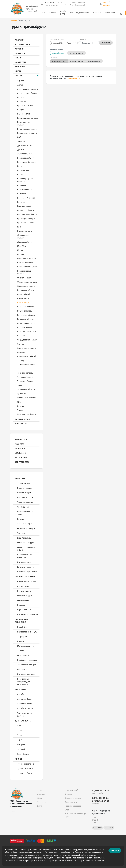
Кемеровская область (27, 206)
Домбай (21, 150)
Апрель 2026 (21, 440)
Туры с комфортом (26, 769)
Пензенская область (26, 290)
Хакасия (21, 406)
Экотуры (21, 533)
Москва (21, 254)
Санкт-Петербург (25, 327)
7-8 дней (21, 749)
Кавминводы (23, 170)
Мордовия (22, 250)
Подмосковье (23, 298)
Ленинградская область (24, 236)
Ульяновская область (27, 398)
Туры (43, 13)
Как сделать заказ (73, 798)
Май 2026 (19, 444)
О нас (121, 13)
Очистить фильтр (77, 53)
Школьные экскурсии (26, 567)
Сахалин (21, 336)
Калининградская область (25, 180)
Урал (19, 402)
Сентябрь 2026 (22, 462)
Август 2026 (21, 458)
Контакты (69, 794)
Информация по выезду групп (75, 815)
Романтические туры (26, 528)
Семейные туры (24, 493)
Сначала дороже (95, 61)
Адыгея (21, 81)
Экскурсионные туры (26, 502)
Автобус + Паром (25, 699)
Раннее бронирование (27, 581)
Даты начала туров (57, 39)
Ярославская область (27, 414)
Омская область (24, 278)
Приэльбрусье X (58, 53)
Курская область (25, 231)
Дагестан (21, 141)
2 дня (20, 730)
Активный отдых (25, 524)
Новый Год (22, 627)
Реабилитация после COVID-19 (26, 549)
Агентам (107, 5)
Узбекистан (21, 424)
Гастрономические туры (25, 513)
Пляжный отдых (24, 488)
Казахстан (21, 62)
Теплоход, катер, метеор (25, 714)
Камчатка (22, 194)
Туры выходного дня (27, 665)
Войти (106, 2)
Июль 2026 (20, 453)
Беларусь (20, 53)
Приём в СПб (63, 13)
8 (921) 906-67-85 (101, 801)
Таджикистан (22, 419)
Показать (106, 43)
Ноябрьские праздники (27, 660)
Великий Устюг (24, 114)
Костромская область (27, 214)
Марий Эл (22, 246)
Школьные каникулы (26, 674)
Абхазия (20, 40)
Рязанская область (26, 319)
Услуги (40, 806)
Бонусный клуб (71, 790)
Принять (115, 850)
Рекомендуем (23, 600)
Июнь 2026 (20, 449)
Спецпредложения (80, 13)
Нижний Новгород (25, 263)
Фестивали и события (27, 497)
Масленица (22, 669)
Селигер (21, 344)
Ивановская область (26, 158)
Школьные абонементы (28, 614)
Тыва (20, 385)
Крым (20, 227)
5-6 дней (21, 745)
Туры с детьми (24, 483)
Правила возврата (73, 806)
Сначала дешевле (77, 61)
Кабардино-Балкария (27, 162)
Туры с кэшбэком (25, 773)
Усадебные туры (24, 538)
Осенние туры (23, 655)
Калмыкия (22, 185)
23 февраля (22, 637)
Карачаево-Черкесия (26, 198)
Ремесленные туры (25, 543)
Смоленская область (26, 348)
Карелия (21, 202)
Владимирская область (28, 118)
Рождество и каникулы (27, 632)
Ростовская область (26, 315)
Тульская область (25, 381)
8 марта (21, 641)
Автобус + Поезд (25, 704)
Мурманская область (27, 258)
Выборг (20, 137)
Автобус (21, 694)
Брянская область (25, 106)
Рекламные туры (25, 596)
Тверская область (25, 373)
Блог (67, 810)
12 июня (21, 651)
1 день (20, 726)
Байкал (20, 97)
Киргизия (20, 67)
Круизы (53, 13)
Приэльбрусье (23, 303)
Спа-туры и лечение (26, 507)
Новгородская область (27, 267)
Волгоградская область (24, 123)
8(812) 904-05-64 (100, 798)
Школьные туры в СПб (27, 572)
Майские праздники (26, 646)
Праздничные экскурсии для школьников (24, 682)
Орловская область (26, 286)
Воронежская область (27, 133)
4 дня (20, 740)
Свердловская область (27, 340)
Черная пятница (24, 610)
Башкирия (22, 101)
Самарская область (26, 323)
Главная (13, 20)
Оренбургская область (27, 282)
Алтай (20, 85)
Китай (18, 71)
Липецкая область (25, 242)
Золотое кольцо (24, 154)
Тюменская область (26, 389)
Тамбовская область (26, 365)
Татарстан (22, 369)
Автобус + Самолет (26, 708)
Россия (19, 76)
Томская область (25, 377)
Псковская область (26, 307)
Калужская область (26, 190)
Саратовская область (27, 332)
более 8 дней (23, 754)
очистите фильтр (75, 79)
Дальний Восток (24, 145)
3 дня (20, 735)
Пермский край (24, 294)
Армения (20, 49)
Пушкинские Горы (25, 311)
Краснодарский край (26, 219)
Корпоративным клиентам (24, 556)
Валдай (21, 110)
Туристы (83, 39)
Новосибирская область (24, 272)
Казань (20, 174)
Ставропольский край (27, 356)
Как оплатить (71, 802)
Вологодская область (27, 129)
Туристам (110, 13)
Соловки (21, 352)
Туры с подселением (26, 764)
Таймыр (21, 360)
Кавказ (20, 166)
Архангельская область (28, 89)
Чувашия (21, 410)
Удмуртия (22, 394)
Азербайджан (22, 44)
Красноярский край (26, 223)
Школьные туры (24, 562)
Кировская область (26, 210)
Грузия (19, 58)
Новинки (21, 605)
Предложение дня (25, 591)
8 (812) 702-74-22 (53, 3)
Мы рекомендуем (59, 61)
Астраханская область (27, 93)
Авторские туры (24, 586)
